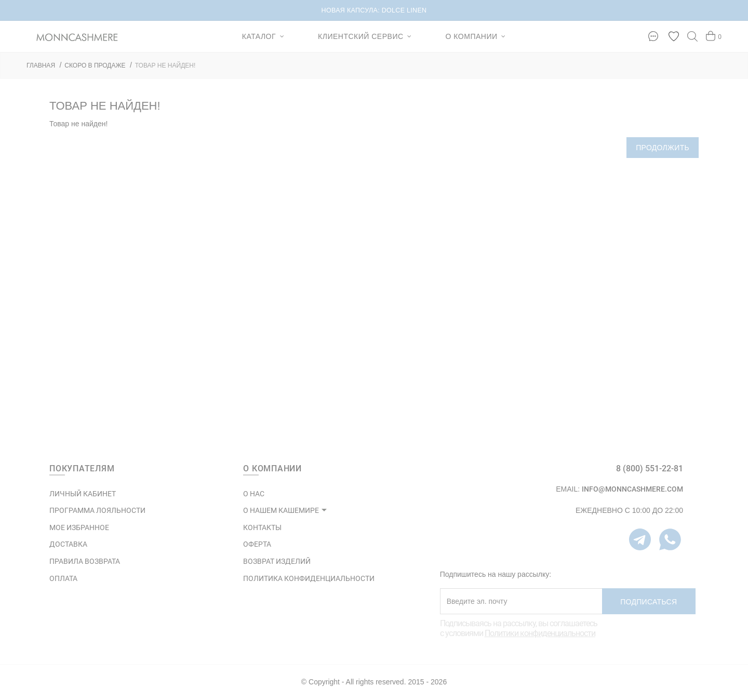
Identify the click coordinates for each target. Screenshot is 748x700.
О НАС (254, 494)
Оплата (63, 578)
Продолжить (663, 148)
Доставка (68, 544)
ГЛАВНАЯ (41, 65)
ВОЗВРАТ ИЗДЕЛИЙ (277, 561)
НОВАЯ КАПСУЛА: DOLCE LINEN (374, 10)
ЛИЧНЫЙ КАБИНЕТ (83, 494)
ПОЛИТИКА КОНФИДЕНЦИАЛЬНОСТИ (309, 578)
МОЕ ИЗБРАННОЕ (79, 527)
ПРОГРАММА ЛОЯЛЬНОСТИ (97, 510)
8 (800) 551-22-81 (650, 468)
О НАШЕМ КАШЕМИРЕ (281, 510)
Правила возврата (85, 561)
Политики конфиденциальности (540, 633)
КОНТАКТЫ (262, 527)
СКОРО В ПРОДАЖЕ (95, 65)
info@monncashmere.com (632, 489)
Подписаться (649, 602)
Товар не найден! (165, 65)
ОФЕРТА (257, 544)
